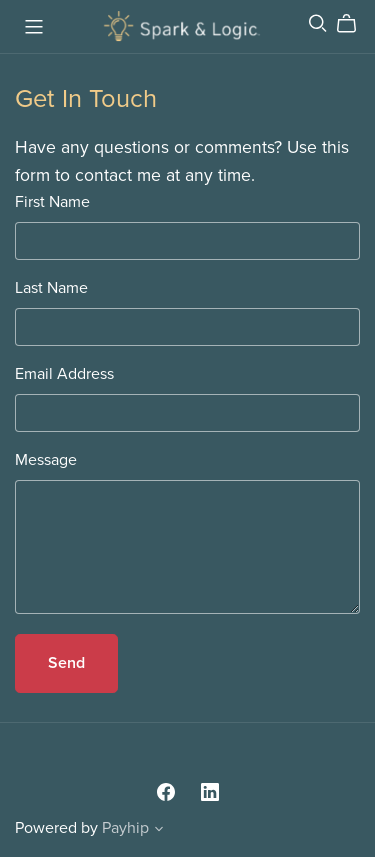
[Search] (318, 23)
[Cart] (354, 24)
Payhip (125, 828)
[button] (159, 831)
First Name (52, 202)
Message (46, 460)
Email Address (64, 374)
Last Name (51, 288)
